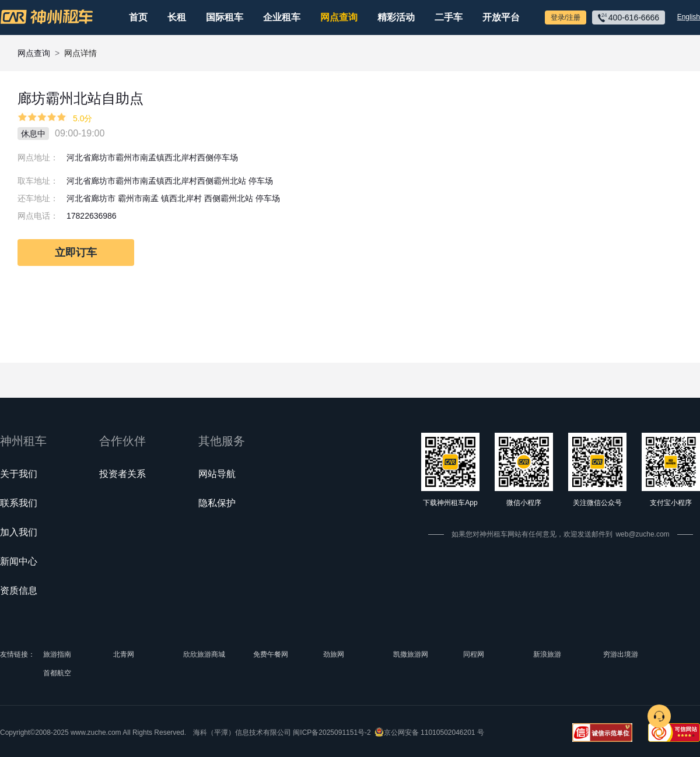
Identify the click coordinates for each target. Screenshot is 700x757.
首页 (138, 17)
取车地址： (38, 181)
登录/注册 (566, 17)
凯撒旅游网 (411, 654)
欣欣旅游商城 (204, 654)
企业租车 (282, 17)
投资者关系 (123, 474)
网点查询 (339, 17)
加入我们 (19, 532)
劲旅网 (334, 654)
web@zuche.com (642, 534)
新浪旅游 (547, 654)
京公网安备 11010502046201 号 (434, 733)
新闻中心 (19, 561)
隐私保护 (217, 503)
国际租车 (225, 17)
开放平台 (501, 17)
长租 (177, 17)
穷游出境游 (621, 654)
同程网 (474, 654)
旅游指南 (57, 654)
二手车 (449, 17)
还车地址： (38, 198)
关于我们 (19, 474)
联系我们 (19, 503)
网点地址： (38, 157)
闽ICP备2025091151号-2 (332, 733)
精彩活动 (396, 17)
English (689, 17)
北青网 (124, 654)
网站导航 (217, 474)
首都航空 (57, 673)
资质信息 (19, 590)
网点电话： (38, 216)
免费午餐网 (271, 654)
